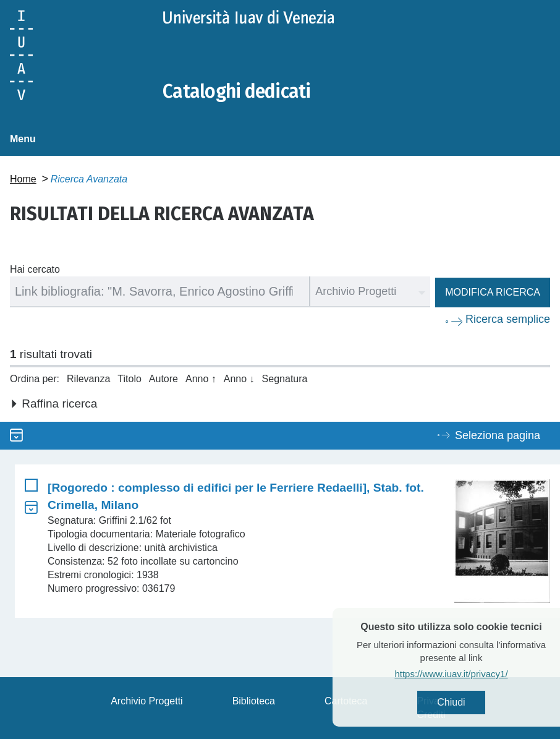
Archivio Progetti (147, 701)
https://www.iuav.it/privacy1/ (471, 674)
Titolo (129, 379)
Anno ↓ (239, 379)
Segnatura (285, 379)
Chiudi (471, 702)
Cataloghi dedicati (237, 92)
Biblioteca (254, 701)
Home (23, 179)
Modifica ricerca (493, 292)
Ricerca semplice (508, 319)
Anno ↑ (201, 379)
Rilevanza (88, 379)
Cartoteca (346, 701)
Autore (163, 379)
